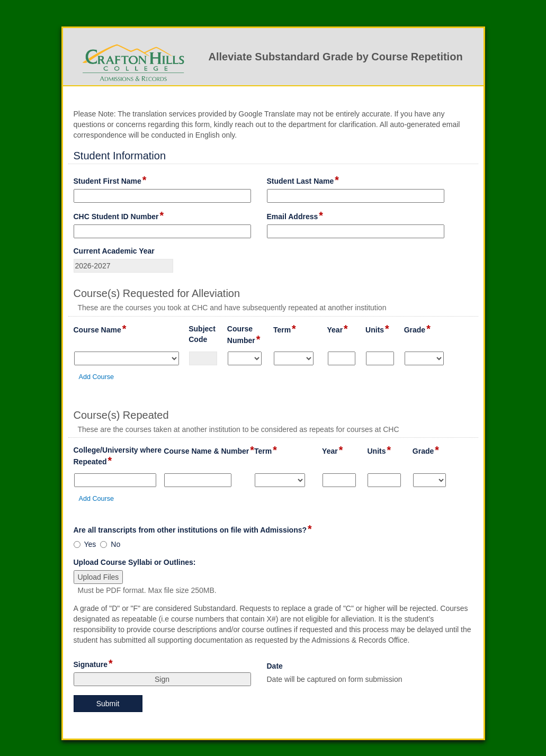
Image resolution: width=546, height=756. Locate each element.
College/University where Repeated (119, 456)
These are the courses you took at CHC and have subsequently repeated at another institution (232, 308)
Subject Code (208, 335)
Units (377, 329)
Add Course (97, 377)
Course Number (250, 335)
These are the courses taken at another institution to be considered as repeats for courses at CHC (239, 429)
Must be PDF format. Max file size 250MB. (147, 590)
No (115, 544)
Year (338, 329)
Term (285, 329)
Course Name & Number (209, 451)
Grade (417, 329)
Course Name (100, 329)
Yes (90, 544)
